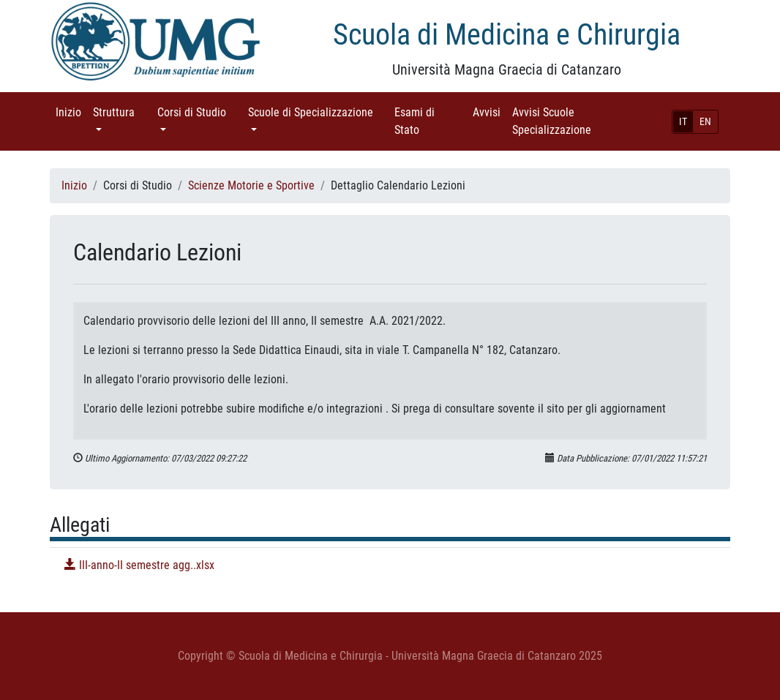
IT (683, 121)
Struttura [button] (122, 112)
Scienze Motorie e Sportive (251, 185)
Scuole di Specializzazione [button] (318, 112)
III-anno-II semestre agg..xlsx (139, 565)
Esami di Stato (427, 121)
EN (705, 121)
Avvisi (490, 112)
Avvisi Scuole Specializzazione (572, 121)
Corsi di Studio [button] (200, 112)
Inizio (71, 112)
